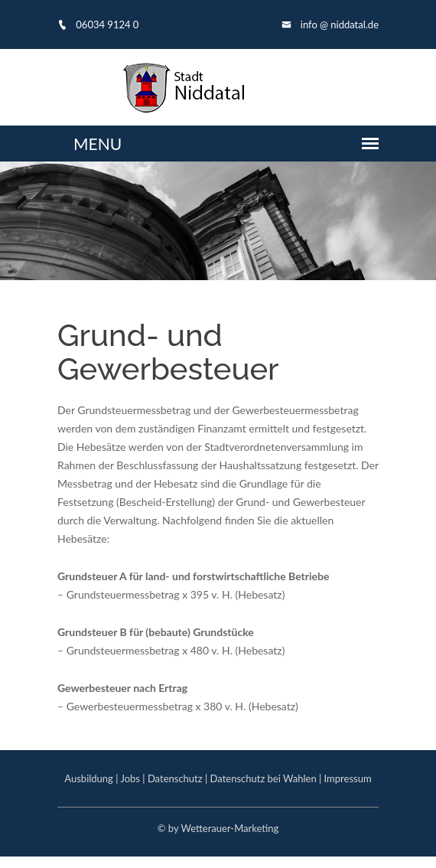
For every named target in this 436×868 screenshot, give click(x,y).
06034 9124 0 (98, 24)
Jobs (130, 778)
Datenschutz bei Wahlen (264, 778)
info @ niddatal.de (330, 24)
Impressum (348, 778)
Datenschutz (175, 778)
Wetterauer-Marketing (229, 828)
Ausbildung (89, 778)
